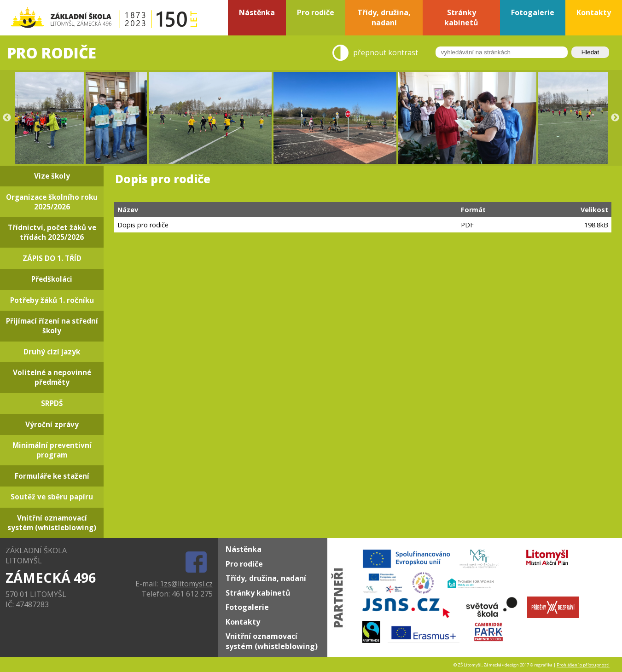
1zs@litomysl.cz (186, 584)
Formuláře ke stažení (52, 476)
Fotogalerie (247, 607)
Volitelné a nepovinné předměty (52, 377)
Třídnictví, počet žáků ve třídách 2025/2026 (52, 232)
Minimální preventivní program (52, 450)
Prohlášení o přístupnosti (583, 665)
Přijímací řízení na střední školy (52, 326)
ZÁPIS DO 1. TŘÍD (52, 258)
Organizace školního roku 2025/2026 (52, 202)
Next (615, 118)
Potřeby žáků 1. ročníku (52, 300)
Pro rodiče (244, 564)
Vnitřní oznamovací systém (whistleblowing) (52, 523)
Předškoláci (52, 279)
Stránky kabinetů (258, 593)
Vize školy (52, 176)
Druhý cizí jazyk (52, 352)
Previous (7, 118)
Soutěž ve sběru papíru (52, 497)
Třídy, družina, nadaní (266, 578)
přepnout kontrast (386, 53)
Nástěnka (244, 549)
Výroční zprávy (52, 425)
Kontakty (243, 622)
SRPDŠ (52, 403)
